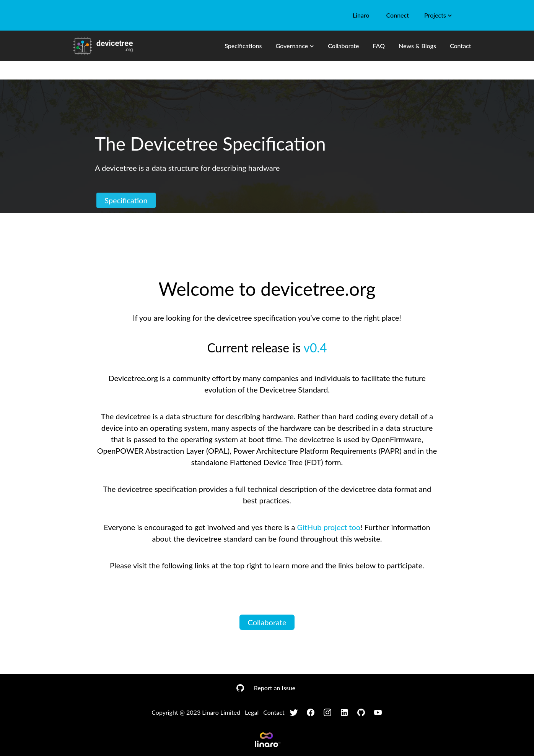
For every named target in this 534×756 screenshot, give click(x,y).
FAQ (379, 46)
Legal (252, 712)
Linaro (361, 15)
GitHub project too (329, 527)
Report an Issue (275, 688)
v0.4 (315, 348)
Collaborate (343, 46)
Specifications (243, 46)
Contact (461, 46)
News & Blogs (417, 46)
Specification (126, 200)
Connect (398, 15)
